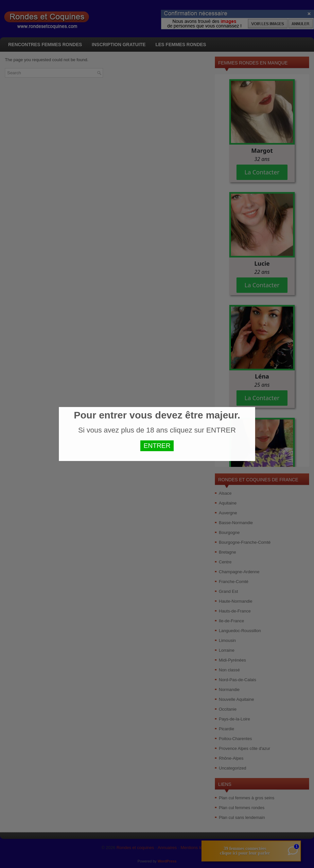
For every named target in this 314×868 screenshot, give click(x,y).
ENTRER (157, 446)
